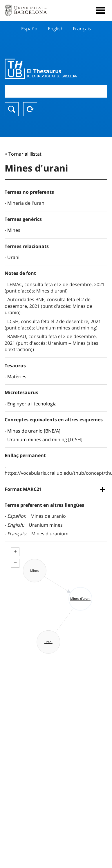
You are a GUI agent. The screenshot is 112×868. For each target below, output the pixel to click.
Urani (13, 257)
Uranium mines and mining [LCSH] (45, 439)
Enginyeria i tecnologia (32, 404)
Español (30, 29)
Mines (14, 230)
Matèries (17, 377)
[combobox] (56, 91)
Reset (30, 109)
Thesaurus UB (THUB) (41, 69)
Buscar (12, 109)
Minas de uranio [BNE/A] (34, 431)
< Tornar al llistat (23, 154)
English (56, 29)
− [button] (15, 563)
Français (82, 29)
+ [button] (15, 551)
